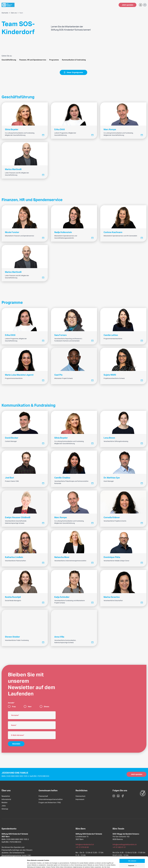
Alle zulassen (132, 851)
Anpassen (132, 856)
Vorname (15, 715)
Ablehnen (132, 861)
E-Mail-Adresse (17, 735)
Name (13, 725)
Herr (30, 706)
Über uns (14, 13)
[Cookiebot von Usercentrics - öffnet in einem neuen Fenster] (14, 864)
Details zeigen (31, 864)
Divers (47, 706)
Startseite (5, 13)
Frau (14, 706)
